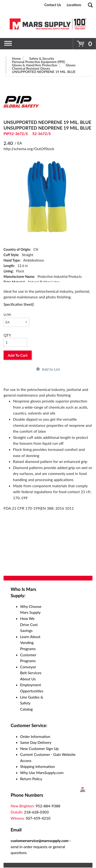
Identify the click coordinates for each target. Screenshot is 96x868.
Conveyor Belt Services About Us (31, 673)
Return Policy (31, 779)
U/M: (7, 315)
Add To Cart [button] (18, 355)
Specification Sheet (19, 304)
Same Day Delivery (36, 742)
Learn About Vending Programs (30, 643)
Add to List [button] (51, 369)
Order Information (35, 736)
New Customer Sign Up (39, 748)
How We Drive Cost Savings (29, 624)
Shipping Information (37, 766)
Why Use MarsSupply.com (42, 773)
